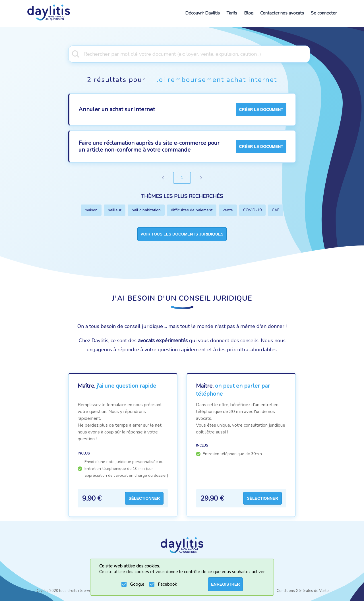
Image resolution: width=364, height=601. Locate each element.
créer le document (261, 110)
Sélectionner (144, 498)
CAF (276, 210)
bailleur (115, 210)
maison (91, 210)
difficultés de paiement (192, 210)
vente (228, 210)
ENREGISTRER (225, 584)
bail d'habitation (146, 210)
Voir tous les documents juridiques (182, 234)
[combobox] (182, 53)
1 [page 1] (182, 178)
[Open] (307, 53)
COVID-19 (252, 210)
